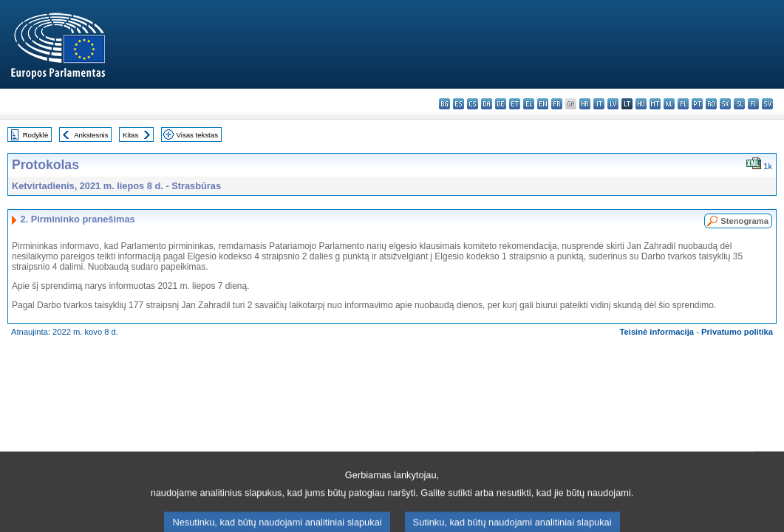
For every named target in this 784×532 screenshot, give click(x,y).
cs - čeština (473, 104)
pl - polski (683, 104)
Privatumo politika (737, 332)
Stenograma (744, 221)
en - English (543, 104)
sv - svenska (767, 104)
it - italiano (599, 104)
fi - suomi (753, 104)
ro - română (711, 104)
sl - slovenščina (739, 104)
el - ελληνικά (529, 104)
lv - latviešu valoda (613, 104)
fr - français (557, 104)
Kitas (130, 135)
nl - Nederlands (669, 104)
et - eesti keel (515, 104)
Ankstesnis (91, 135)
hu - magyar (641, 104)
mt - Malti (655, 104)
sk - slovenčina (725, 104)
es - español (459, 104)
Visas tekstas (197, 135)
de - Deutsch (501, 104)
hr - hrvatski (585, 104)
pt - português (697, 104)
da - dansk (487, 104)
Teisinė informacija (657, 332)
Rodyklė (36, 135)
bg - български (444, 104)
